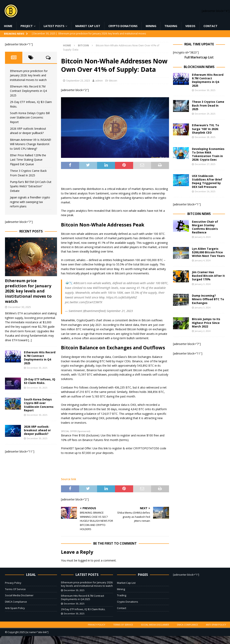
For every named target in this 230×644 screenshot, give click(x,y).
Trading (171, 26)
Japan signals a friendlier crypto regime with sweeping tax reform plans (30, 202)
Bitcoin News (199, 214)
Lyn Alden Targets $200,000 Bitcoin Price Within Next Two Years (208, 252)
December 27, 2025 (205, 164)
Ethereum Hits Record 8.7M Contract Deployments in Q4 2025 (28, 91)
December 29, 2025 (205, 114)
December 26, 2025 (205, 191)
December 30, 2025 (20, 307)
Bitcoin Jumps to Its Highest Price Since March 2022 (206, 323)
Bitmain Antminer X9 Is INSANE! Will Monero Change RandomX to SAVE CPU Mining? (30, 144)
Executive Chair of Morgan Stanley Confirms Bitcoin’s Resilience (205, 227)
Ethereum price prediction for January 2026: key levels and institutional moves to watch (29, 75)
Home (8, 26)
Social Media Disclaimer (19, 595)
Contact (210, 26)
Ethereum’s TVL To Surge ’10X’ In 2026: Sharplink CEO (205, 129)
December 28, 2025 (205, 137)
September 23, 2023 (78, 81)
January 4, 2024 (203, 237)
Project (27, 26)
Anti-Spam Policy (15, 608)
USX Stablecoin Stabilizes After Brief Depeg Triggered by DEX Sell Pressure (207, 181)
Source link (69, 479)
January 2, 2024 (203, 331)
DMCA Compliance (16, 602)
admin (99, 81)
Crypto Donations (123, 26)
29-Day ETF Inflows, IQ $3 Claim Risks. (40, 381)
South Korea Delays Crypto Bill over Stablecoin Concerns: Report (30, 118)
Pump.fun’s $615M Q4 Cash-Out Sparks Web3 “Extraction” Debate (31, 186)
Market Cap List (88, 26)
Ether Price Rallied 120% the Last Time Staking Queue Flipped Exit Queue (28, 160)
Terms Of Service (15, 589)
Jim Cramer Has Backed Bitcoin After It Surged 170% (208, 276)
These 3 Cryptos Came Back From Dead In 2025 (208, 105)
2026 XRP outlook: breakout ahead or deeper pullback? (37, 430)
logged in (84, 560)
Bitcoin (113, 81)
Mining (151, 26)
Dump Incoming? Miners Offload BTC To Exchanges (208, 299)
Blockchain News (199, 67)
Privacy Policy (13, 583)
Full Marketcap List (199, 57)
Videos (190, 26)
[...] (30, 340)
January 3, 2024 (203, 284)
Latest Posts (54, 26)
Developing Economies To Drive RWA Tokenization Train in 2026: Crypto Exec (208, 154)
